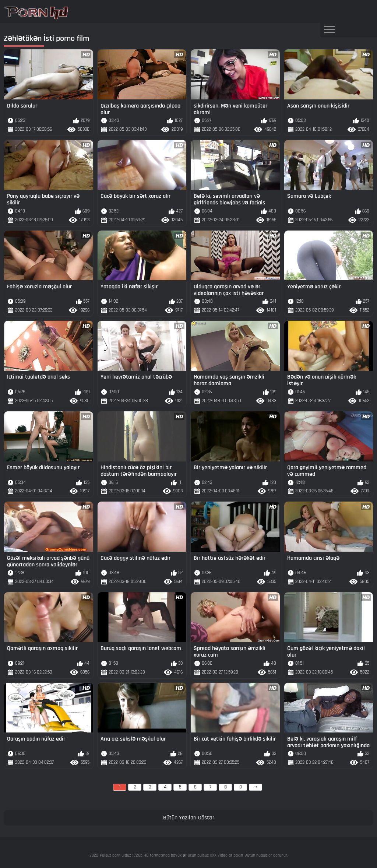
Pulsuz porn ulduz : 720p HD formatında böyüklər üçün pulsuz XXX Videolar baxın (171, 855)
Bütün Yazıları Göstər (189, 818)
